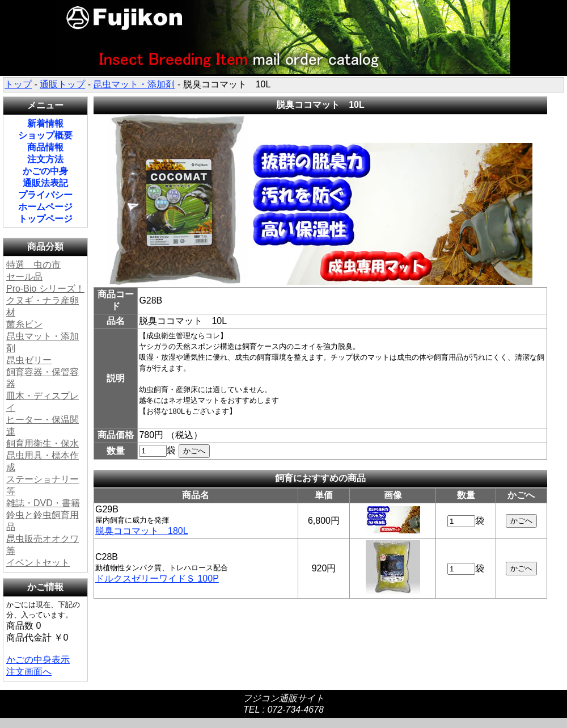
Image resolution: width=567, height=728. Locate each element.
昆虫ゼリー (29, 360)
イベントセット (38, 563)
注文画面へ (29, 672)
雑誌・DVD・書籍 (43, 503)
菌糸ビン (24, 324)
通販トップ (62, 84)
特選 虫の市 (33, 265)
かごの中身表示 (38, 660)
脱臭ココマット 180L (142, 531)
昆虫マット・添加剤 (134, 84)
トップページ (45, 219)
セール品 (24, 277)
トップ (18, 84)
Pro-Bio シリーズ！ (45, 289)
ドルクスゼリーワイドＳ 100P (157, 578)
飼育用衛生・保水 (43, 443)
